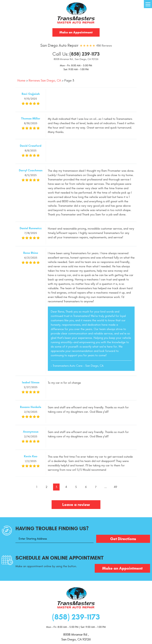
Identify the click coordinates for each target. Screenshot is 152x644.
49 (115, 487)
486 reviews (104, 46)
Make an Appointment (76, 32)
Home (21, 80)
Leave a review (76, 505)
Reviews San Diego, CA (45, 80)
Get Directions (123, 539)
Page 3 (69, 80)
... (106, 487)
